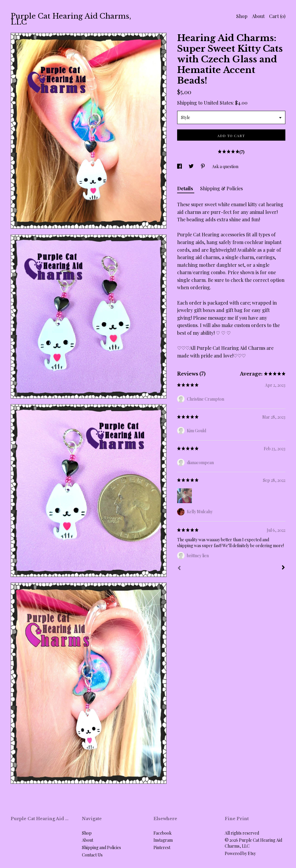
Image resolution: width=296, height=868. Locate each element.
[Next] (283, 568)
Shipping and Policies (101, 847)
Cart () (277, 16)
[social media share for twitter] (192, 166)
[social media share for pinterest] (203, 166)
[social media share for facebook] (180, 166)
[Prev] (179, 569)
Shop (242, 16)
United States (218, 103)
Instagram (163, 840)
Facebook (162, 833)
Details (186, 188)
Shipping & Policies (221, 188)
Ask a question (225, 166)
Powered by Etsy (240, 853)
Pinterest (162, 847)
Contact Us (92, 855)
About (258, 16)
